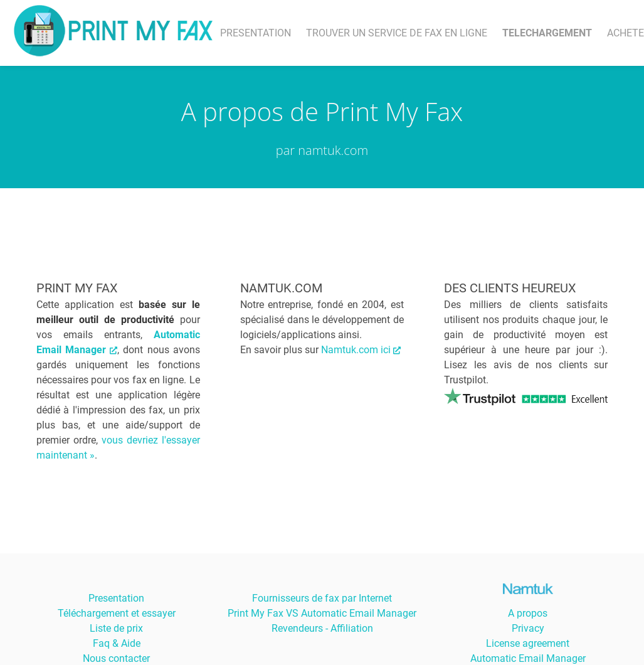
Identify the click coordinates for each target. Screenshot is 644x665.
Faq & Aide (117, 643)
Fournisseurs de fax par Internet (322, 598)
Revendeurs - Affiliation (322, 628)
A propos (528, 613)
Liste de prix (116, 628)
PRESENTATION (256, 33)
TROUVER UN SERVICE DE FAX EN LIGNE (397, 33)
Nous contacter (116, 658)
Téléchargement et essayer (117, 613)
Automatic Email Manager (528, 658)
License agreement (528, 643)
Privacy (528, 628)
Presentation (116, 598)
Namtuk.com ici (361, 350)
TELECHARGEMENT (547, 33)
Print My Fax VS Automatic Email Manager (322, 613)
